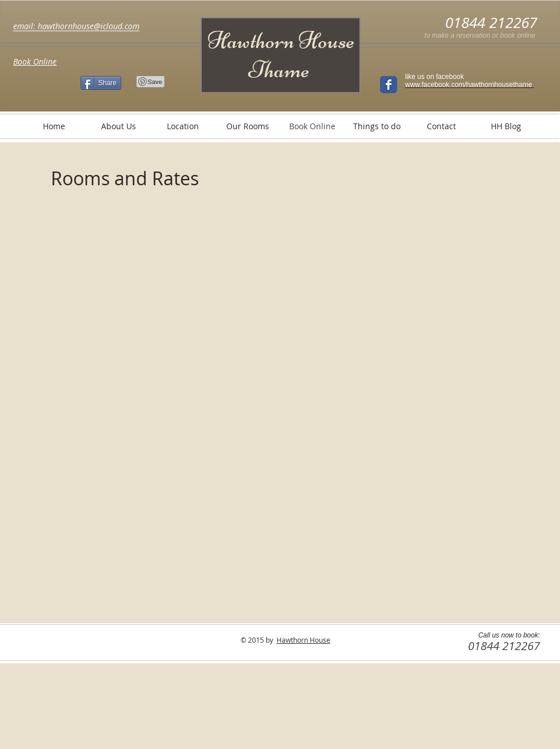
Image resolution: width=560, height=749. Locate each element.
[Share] (101, 83)
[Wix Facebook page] (389, 85)
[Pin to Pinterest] (151, 82)
